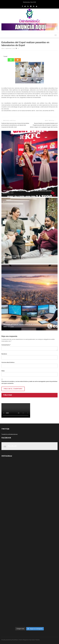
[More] (18, 59)
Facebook (12, 446)
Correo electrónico (8, 362)
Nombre (4, 354)
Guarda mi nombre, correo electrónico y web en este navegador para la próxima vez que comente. (29, 382)
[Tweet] (3, 57)
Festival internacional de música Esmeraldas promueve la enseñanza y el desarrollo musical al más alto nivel (15, 125)
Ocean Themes (35, 640)
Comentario (6, 345)
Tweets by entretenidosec (10, 434)
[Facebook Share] (2, 57)
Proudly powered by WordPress (10, 640)
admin (3, 48)
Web (3, 371)
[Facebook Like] (2, 57)
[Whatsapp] (11, 59)
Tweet (5, 56)
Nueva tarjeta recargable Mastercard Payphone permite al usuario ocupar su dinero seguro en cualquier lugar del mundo (44, 125)
